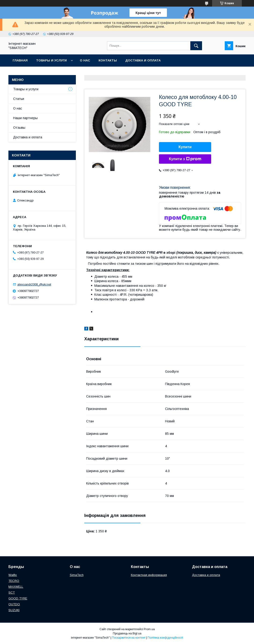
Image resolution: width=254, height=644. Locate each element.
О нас (85, 60)
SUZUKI (14, 610)
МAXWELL (16, 587)
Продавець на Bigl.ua (127, 633)
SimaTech (77, 575)
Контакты (108, 60)
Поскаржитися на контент (129, 638)
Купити (185, 147)
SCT (12, 593)
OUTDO (14, 604)
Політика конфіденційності (165, 638)
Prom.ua (149, 629)
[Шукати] (196, 46)
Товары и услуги (51, 60)
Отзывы (19, 128)
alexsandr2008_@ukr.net (34, 284)
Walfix (13, 575)
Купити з (185, 159)
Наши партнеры (25, 118)
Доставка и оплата (143, 60)
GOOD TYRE (18, 598)
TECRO (14, 581)
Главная (20, 60)
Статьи (19, 99)
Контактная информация (149, 575)
